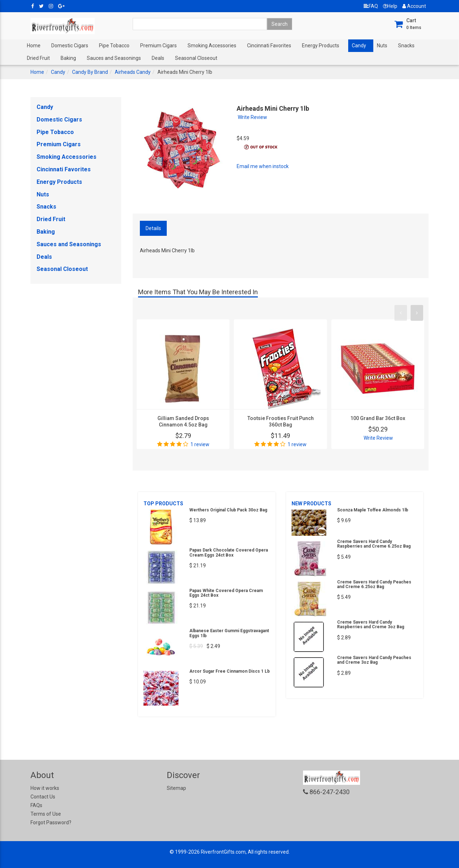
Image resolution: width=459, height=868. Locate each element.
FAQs (36, 805)
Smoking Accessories (212, 46)
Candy (359, 46)
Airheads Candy (133, 72)
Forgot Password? (51, 822)
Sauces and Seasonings (114, 58)
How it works (45, 788)
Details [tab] (153, 228)
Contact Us (43, 797)
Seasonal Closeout (196, 58)
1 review (200, 444)
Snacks (406, 46)
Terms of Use (46, 814)
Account (414, 6)
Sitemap (176, 788)
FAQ (371, 6)
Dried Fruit (38, 58)
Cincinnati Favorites (269, 46)
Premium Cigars (158, 46)
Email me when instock (263, 166)
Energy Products (321, 46)
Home (34, 46)
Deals (158, 58)
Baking (68, 58)
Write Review (252, 117)
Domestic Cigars (70, 46)
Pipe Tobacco (114, 46)
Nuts (382, 46)
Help (390, 6)
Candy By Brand (90, 72)
